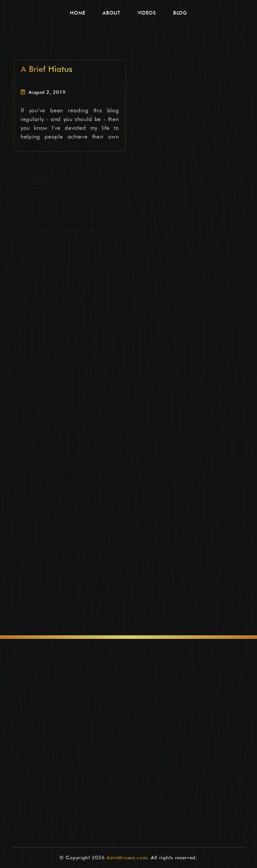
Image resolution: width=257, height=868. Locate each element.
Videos (147, 13)
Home (78, 13)
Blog (180, 13)
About (112, 13)
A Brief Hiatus (47, 69)
